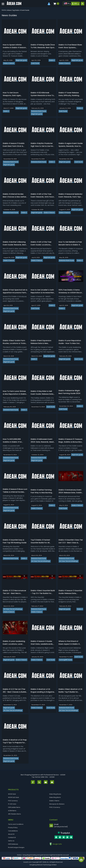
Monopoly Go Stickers (57, 804)
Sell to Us (11, 841)
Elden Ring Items (55, 797)
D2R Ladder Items (14, 807)
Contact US (12, 837)
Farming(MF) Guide (66, 660)
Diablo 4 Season (9, 63)
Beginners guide (21, 60)
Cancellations (13, 831)
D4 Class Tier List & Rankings (41, 561)
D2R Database (13, 844)
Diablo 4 (52, 60)
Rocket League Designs (16, 847)
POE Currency (13, 801)
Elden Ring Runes (55, 794)
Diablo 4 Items (54, 801)
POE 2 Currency (55, 807)
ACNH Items (12, 811)
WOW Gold (12, 794)
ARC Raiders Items (14, 814)
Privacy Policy (13, 828)
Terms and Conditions (16, 824)
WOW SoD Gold (13, 797)
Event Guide (35, 63)
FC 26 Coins (12, 804)
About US (11, 834)
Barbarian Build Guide (39, 111)
